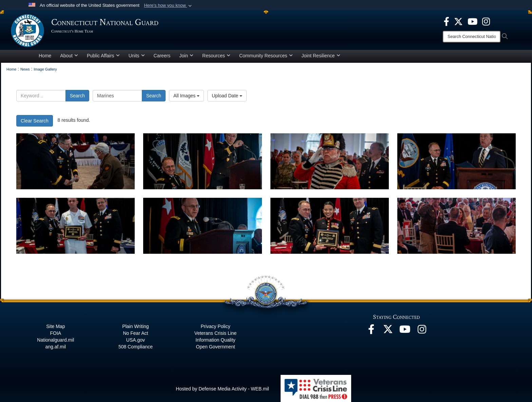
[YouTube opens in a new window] (472, 21)
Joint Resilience (321, 56)
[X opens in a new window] (458, 21)
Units (137, 56)
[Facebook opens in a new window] (446, 21)
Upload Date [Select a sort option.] (227, 96)
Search (77, 96)
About (69, 56)
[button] (168, 5)
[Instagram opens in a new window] (486, 21)
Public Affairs (103, 56)
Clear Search (35, 121)
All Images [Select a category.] (186, 96)
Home (45, 56)
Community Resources (266, 56)
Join (186, 56)
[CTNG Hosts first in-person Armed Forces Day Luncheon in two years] (75, 161)
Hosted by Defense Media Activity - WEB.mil (222, 389)
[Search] (472, 37)
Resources (216, 56)
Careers (162, 56)
